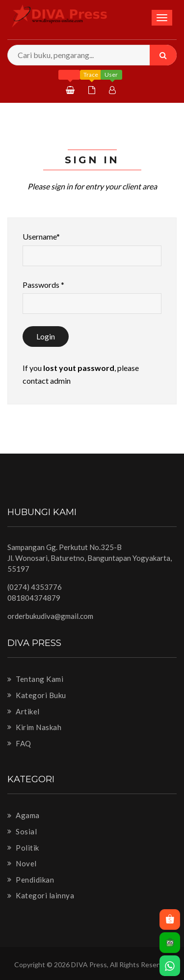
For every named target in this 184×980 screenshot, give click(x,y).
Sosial (22, 831)
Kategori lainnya (41, 895)
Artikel (24, 711)
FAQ (19, 743)
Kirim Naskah (34, 727)
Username (41, 236)
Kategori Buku (37, 695)
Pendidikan (31, 880)
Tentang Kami (35, 679)
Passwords (43, 285)
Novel (22, 863)
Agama (24, 815)
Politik (23, 848)
